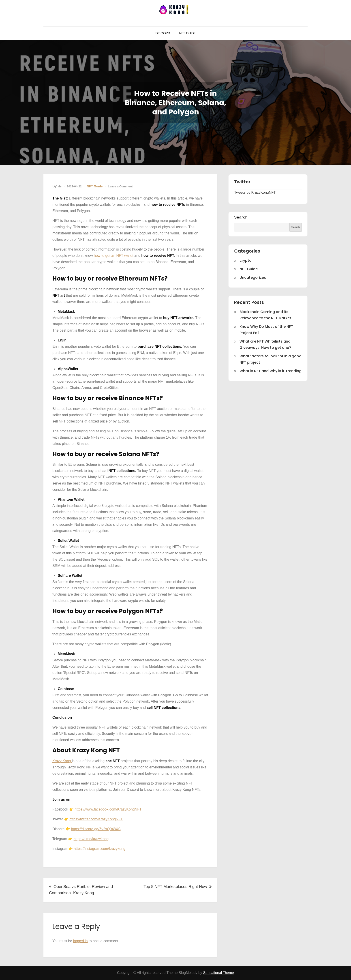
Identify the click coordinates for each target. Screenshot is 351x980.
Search (241, 217)
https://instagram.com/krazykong (100, 849)
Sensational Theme (218, 973)
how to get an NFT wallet (114, 256)
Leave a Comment (120, 186)
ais (60, 186)
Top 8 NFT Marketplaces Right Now (175, 887)
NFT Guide (187, 33)
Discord (163, 33)
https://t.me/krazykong (91, 839)
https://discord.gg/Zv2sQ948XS (96, 829)
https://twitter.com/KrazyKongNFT (96, 819)
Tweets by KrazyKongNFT (255, 192)
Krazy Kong (62, 761)
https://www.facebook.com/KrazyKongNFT (108, 809)
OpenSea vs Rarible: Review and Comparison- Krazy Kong (81, 890)
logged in (80, 941)
